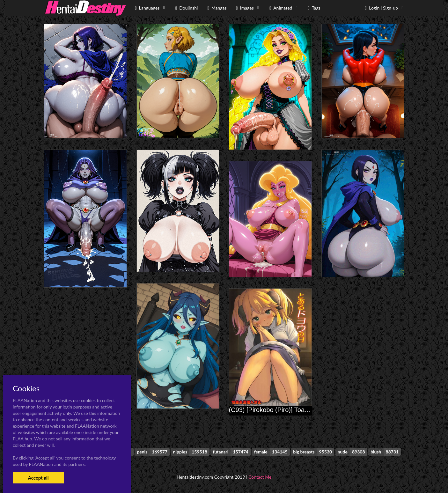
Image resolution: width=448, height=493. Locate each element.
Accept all (38, 478)
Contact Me (260, 477)
